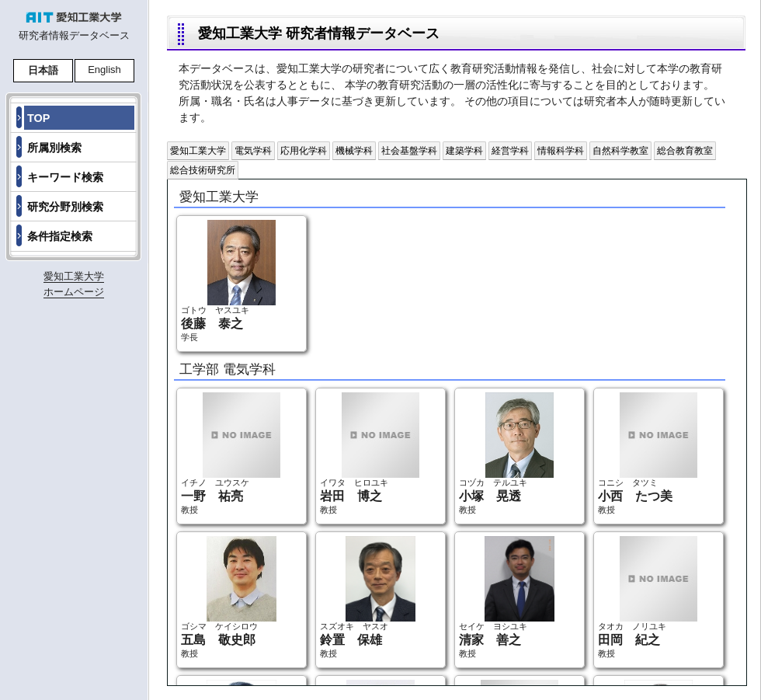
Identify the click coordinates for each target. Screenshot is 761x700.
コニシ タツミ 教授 (648, 453)
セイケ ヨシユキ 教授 (507, 597)
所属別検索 (54, 148)
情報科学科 (561, 151)
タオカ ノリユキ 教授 (648, 597)
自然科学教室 (620, 151)
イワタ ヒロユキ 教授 (370, 453)
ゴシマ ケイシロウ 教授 (229, 597)
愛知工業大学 (198, 151)
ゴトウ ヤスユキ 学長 (228, 281)
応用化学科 (304, 151)
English (104, 70)
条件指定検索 (60, 236)
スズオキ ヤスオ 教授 (368, 597)
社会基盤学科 (409, 151)
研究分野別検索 (65, 207)
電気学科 (253, 151)
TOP (38, 118)
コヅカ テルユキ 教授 (506, 453)
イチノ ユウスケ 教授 (231, 453)
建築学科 (464, 151)
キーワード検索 (65, 177)
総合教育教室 (685, 151)
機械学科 (354, 151)
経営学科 (510, 151)
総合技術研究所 (203, 170)
